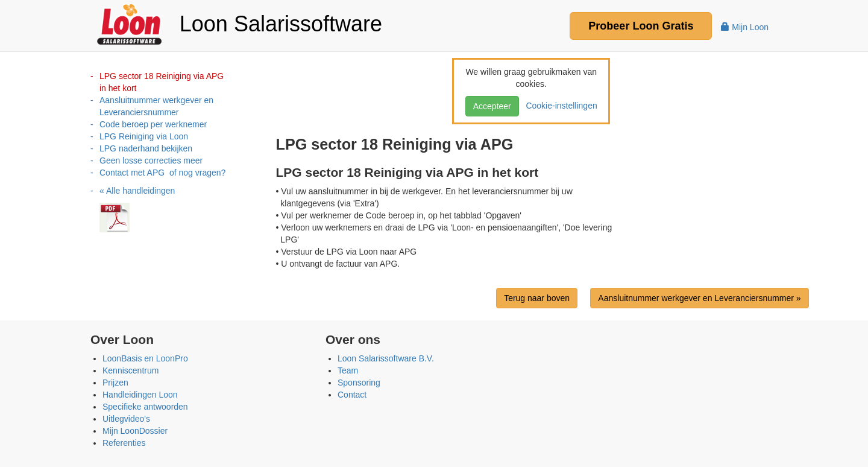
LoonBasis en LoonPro (145, 358)
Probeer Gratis (641, 26)
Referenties (124, 443)
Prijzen (115, 383)
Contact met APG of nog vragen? (162, 173)
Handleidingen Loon (140, 395)
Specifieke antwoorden (145, 407)
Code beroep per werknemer (153, 124)
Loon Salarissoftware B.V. (386, 358)
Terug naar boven (537, 298)
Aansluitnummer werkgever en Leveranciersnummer (156, 106)
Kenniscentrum (131, 370)
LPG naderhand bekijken (146, 148)
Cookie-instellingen (559, 106)
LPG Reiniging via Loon (144, 136)
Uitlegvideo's (126, 419)
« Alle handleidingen (137, 191)
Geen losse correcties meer (151, 160)
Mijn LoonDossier (135, 431)
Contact (352, 395)
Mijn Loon (745, 27)
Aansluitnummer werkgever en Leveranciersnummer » (699, 298)
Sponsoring (359, 383)
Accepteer (492, 106)
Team (348, 370)
